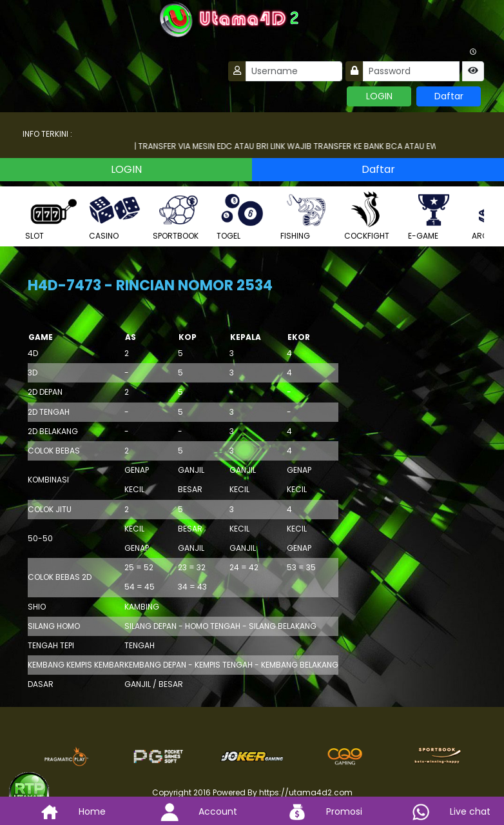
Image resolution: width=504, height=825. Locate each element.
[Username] (294, 71)
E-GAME (434, 216)
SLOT (51, 216)
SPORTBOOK (179, 216)
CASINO (115, 216)
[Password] (411, 71)
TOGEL (242, 216)
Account (189, 811)
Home (63, 811)
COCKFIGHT (370, 216)
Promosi (315, 811)
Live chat (441, 811)
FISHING (306, 216)
